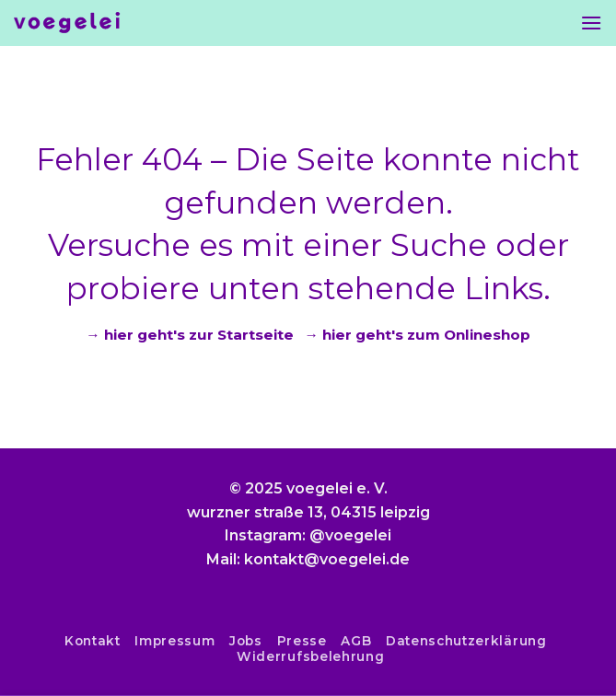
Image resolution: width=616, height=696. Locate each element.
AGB (356, 641)
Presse (302, 641)
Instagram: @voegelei (308, 535)
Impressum (174, 641)
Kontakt (93, 641)
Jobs (246, 641)
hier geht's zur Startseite (199, 335)
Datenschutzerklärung (466, 641)
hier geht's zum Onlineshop (426, 335)
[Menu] (591, 23)
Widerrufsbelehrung (310, 656)
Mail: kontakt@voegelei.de (308, 559)
